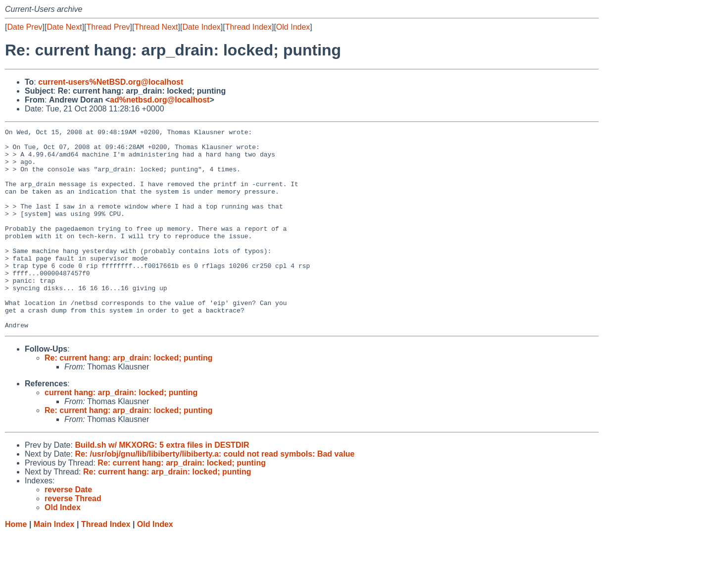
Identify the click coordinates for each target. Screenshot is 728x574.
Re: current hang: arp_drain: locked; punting (129, 398)
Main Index (54, 564)
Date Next (64, 27)
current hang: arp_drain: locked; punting (121, 433)
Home (16, 564)
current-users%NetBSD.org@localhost (111, 82)
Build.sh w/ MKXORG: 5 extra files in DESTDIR (162, 485)
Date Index (201, 27)
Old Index (293, 27)
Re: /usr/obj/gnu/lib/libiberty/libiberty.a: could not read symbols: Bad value (215, 494)
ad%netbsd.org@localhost (160, 100)
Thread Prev (108, 27)
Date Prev (24, 27)
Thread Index (248, 27)
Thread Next (156, 27)
